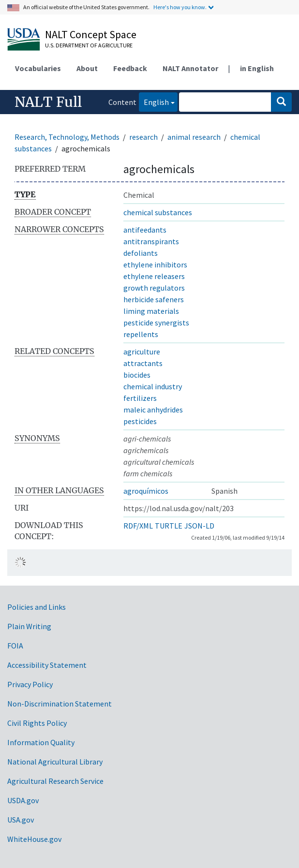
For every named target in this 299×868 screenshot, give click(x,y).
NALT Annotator (190, 68)
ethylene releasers (154, 276)
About (87, 68)
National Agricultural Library (55, 762)
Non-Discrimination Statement (60, 704)
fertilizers (140, 398)
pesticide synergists (156, 323)
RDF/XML (138, 526)
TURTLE (169, 526)
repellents (141, 334)
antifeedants (145, 230)
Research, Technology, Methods (67, 137)
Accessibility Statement (47, 665)
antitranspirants (151, 241)
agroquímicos (146, 491)
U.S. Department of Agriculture (89, 45)
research (143, 137)
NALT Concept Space (91, 34)
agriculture (142, 352)
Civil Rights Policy (37, 723)
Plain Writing (29, 626)
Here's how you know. (180, 7)
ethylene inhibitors (155, 265)
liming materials (151, 311)
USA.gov (21, 820)
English (154, 101)
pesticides (140, 421)
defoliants (141, 253)
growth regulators (154, 288)
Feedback (130, 68)
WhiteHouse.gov (34, 839)
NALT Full (48, 102)
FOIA (15, 646)
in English (257, 68)
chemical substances (158, 212)
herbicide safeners (154, 299)
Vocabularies (38, 68)
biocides (137, 375)
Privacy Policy (30, 684)
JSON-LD (199, 526)
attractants (143, 363)
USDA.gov (23, 800)
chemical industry (153, 386)
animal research (194, 137)
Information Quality (41, 742)
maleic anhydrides (153, 410)
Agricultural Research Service (55, 781)
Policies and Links (37, 607)
